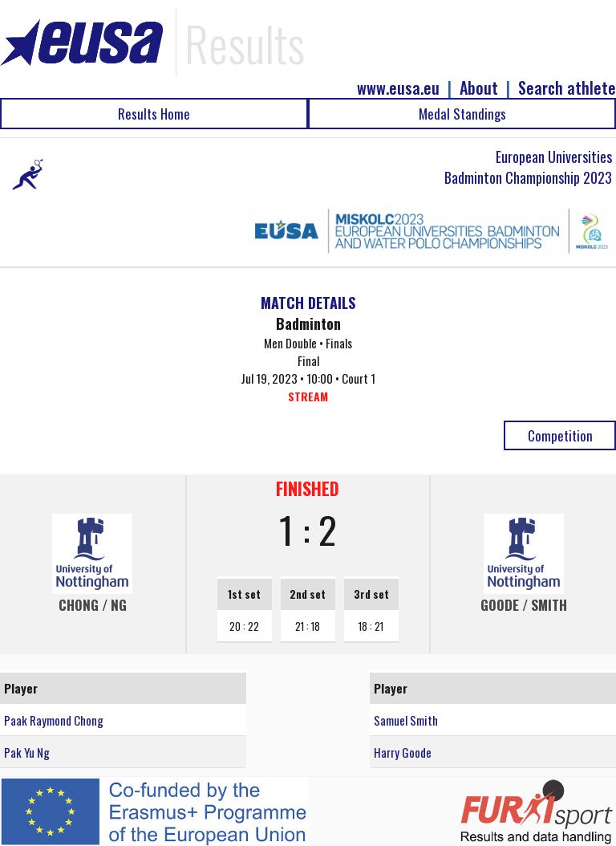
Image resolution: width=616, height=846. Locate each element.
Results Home (154, 114)
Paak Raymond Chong (54, 720)
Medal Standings (462, 114)
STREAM (308, 396)
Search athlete (567, 88)
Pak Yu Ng (27, 752)
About (479, 88)
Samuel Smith (406, 720)
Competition (560, 435)
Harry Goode (403, 752)
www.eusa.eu (398, 88)
